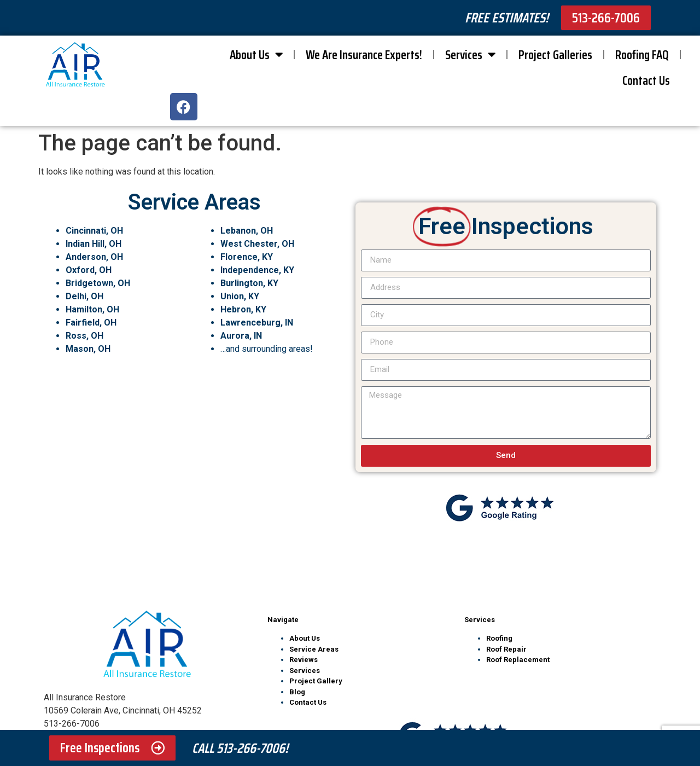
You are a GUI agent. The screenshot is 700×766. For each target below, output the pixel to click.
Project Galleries (555, 55)
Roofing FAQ (642, 55)
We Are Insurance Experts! (364, 55)
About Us (256, 54)
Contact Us (646, 80)
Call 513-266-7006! (240, 748)
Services (470, 54)
